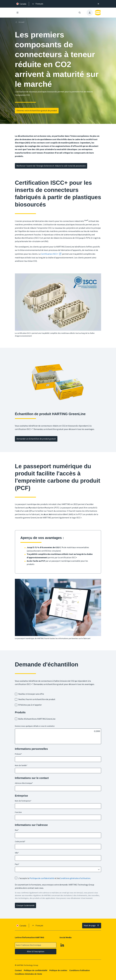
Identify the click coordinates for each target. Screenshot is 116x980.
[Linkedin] (62, 945)
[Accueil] (20, 22)
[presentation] (37, 4)
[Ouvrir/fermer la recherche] (80, 13)
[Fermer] (98, 4)
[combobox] (56, 869)
